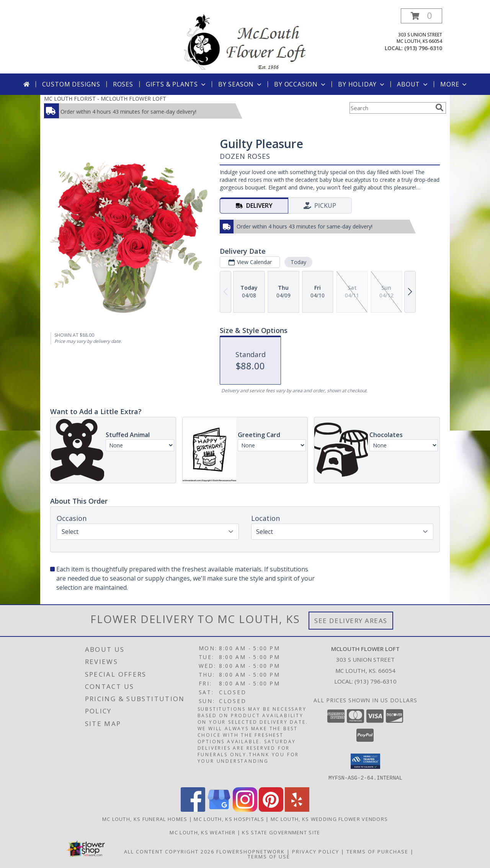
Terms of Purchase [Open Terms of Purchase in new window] (377, 851)
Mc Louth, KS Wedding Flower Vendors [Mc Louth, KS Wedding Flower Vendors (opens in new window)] (329, 819)
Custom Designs (71, 84)
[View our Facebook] (193, 809)
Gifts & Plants (176, 84)
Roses (123, 84)
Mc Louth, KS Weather (203, 832)
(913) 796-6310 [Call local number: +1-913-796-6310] (423, 48)
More (454, 84)
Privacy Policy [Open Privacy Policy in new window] (316, 851)
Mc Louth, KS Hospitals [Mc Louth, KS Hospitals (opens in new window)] (229, 819)
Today (298, 262)
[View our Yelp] (297, 809)
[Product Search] (391, 108)
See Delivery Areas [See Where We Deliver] (351, 621)
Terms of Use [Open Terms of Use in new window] (269, 856)
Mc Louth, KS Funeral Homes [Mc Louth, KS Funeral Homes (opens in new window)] (145, 819)
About (413, 84)
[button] (421, 16)
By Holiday (362, 84)
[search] (439, 108)
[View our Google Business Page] (219, 809)
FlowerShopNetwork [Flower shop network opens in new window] (251, 851)
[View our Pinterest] (271, 809)
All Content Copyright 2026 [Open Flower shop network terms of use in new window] (169, 851)
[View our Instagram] (245, 809)
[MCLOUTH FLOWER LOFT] (245, 41)
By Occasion (301, 84)
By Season (241, 84)
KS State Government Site (281, 832)
